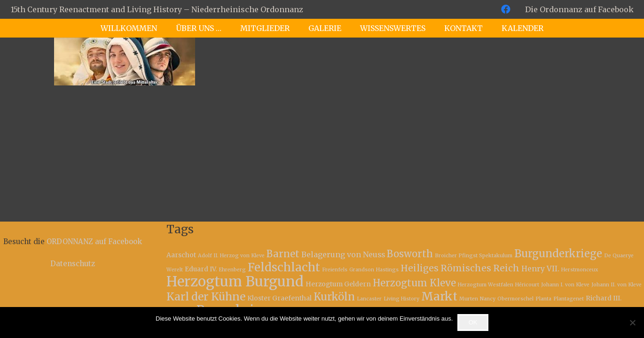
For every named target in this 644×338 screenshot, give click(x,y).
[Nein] (632, 323)
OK (473, 322)
